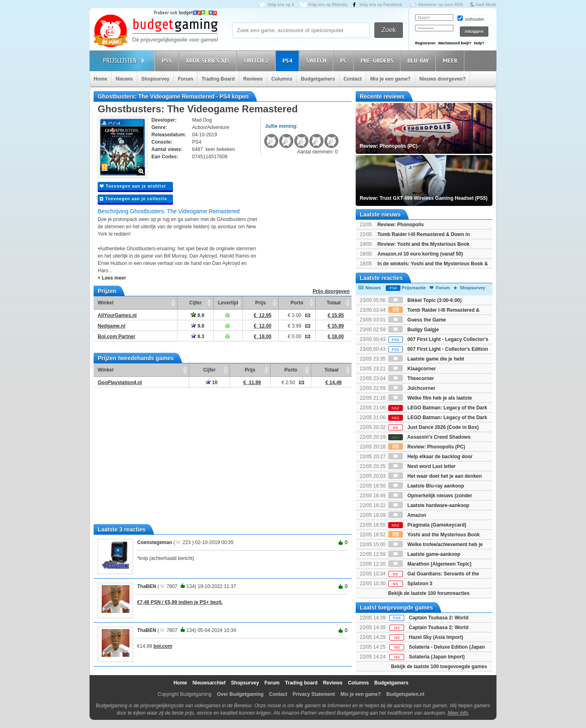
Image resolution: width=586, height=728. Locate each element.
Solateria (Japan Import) (437, 657)
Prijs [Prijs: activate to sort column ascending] (260, 303)
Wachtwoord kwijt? (455, 43)
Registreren (425, 43)
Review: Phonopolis (400, 225)
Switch (317, 60)
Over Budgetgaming (240, 694)
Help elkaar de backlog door (430, 457)
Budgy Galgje (414, 330)
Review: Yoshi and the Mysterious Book (423, 244)
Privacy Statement (314, 694)
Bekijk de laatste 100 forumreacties (429, 593)
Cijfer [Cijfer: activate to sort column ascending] (196, 303)
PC (345, 60)
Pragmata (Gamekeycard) (427, 525)
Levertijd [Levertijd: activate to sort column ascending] (228, 303)
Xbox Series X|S (209, 60)
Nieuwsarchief (209, 683)
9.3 (198, 337)
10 (212, 383)
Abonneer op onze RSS (441, 5)
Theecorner (411, 378)
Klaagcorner (412, 369)
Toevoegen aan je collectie (133, 199)
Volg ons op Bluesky (328, 5)
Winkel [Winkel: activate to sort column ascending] (106, 303)
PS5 (168, 60)
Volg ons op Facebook (381, 5)
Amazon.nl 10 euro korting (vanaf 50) (420, 254)
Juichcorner (412, 388)
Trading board (301, 683)
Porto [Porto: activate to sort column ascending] (297, 303)
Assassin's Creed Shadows (429, 437)
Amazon (407, 515)
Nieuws (124, 79)
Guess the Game (417, 320)
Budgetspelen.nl (405, 694)
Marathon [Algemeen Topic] (430, 564)
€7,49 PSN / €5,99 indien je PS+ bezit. (180, 602)
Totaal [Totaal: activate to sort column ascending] (334, 303)
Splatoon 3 (410, 584)
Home (100, 79)
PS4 (289, 60)
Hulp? (479, 43)
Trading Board (218, 79)
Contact (353, 79)
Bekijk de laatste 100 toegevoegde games (439, 667)
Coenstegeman (155, 542)
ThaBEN (147, 586)
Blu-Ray (419, 60)
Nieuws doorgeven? (442, 79)
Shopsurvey (155, 79)
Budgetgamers (318, 79)
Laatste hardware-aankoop (429, 505)
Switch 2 (257, 60)
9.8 (198, 326)
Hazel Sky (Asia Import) (436, 637)
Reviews (253, 79)
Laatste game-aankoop (424, 554)
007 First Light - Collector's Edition (438, 349)
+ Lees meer (112, 278)
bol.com (163, 646)
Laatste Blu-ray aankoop (426, 486)
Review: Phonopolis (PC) (427, 447)
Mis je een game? (390, 79)
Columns (282, 79)
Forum (185, 79)
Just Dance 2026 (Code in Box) (434, 427)
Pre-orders (378, 60)
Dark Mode (486, 5)
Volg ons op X (281, 5)
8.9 (198, 315)
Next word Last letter (422, 466)
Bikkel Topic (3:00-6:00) (425, 300)
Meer (451, 60)
